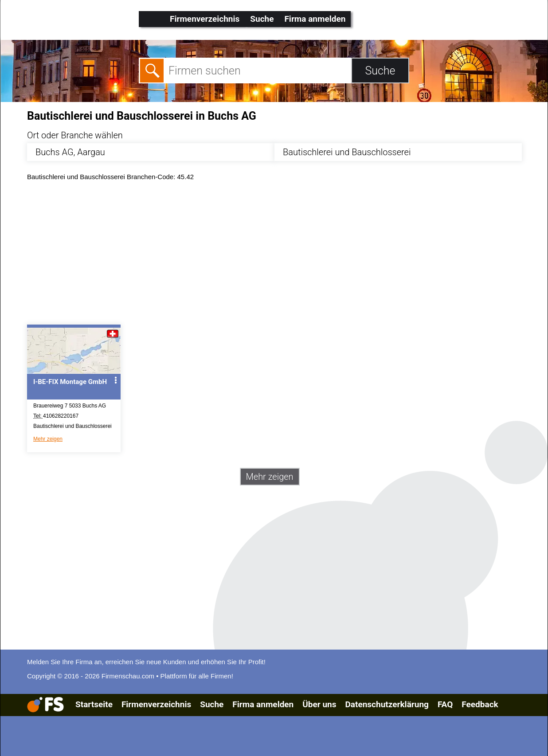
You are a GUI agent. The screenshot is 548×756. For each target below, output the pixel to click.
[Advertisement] (282, 255)
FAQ (445, 704)
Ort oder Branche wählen (75, 135)
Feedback (480, 704)
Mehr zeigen (48, 439)
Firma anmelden (315, 19)
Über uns (319, 704)
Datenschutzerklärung (387, 704)
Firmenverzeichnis (205, 19)
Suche (262, 19)
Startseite (94, 704)
